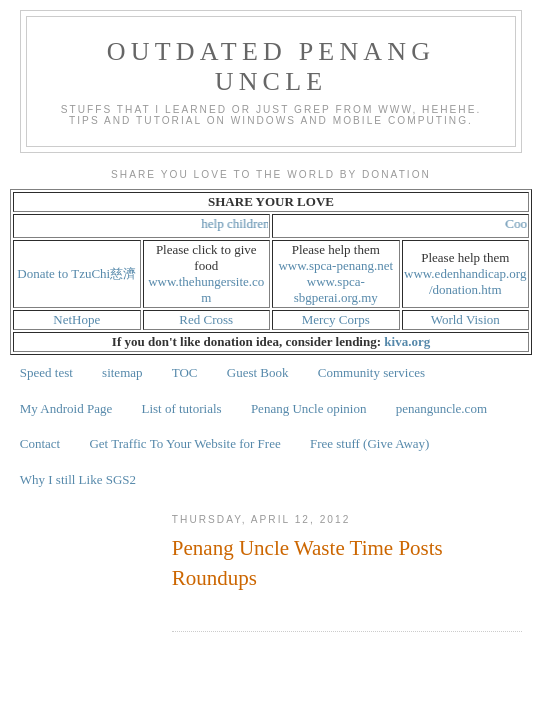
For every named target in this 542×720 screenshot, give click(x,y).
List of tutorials (181, 408)
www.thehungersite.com (206, 289)
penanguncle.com (441, 408)
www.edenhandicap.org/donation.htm (465, 281)
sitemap (122, 372)
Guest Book (258, 372)
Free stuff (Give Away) (370, 443)
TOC (185, 372)
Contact (40, 443)
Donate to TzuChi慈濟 (76, 273)
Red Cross (206, 319)
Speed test (46, 372)
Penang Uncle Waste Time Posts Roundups (307, 562)
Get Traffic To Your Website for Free (184, 443)
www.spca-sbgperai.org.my (336, 289)
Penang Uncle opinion (309, 408)
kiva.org (407, 341)
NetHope (76, 319)
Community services (371, 372)
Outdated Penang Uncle (271, 66)
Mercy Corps (336, 319)
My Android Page (66, 408)
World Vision (465, 319)
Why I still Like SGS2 (78, 479)
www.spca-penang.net (335, 265)
